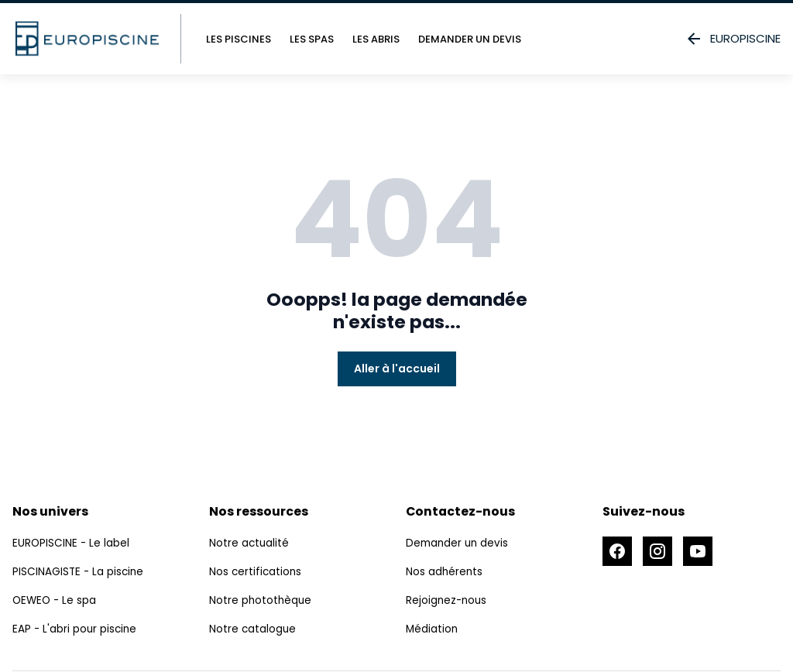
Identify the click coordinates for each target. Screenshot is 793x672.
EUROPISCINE (733, 39)
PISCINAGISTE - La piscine (79, 573)
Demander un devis (470, 39)
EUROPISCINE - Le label (72, 544)
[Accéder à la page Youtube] (702, 552)
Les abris (376, 39)
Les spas (312, 39)
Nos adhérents (445, 573)
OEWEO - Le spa (56, 602)
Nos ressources (259, 511)
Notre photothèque (261, 602)
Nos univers (50, 511)
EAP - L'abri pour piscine (76, 630)
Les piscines (239, 39)
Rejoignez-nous (448, 602)
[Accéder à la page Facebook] (618, 552)
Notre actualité (250, 544)
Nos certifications (256, 573)
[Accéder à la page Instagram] (660, 552)
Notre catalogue (253, 630)
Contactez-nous (461, 511)
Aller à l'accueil (397, 369)
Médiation (433, 630)
